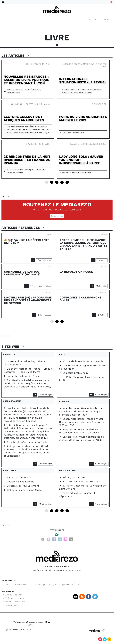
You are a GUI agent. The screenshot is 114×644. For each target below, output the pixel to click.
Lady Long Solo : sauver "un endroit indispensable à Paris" (81, 160)
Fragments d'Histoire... (40, 286)
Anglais (53, 584)
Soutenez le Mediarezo (57, 205)
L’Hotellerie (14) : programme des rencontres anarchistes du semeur (28, 300)
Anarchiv (102, 260)
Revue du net (20, 584)
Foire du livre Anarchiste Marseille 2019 (83, 118)
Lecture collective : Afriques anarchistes (24, 118)
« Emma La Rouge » (17, 477)
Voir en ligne (45, 395)
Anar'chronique (13, 401)
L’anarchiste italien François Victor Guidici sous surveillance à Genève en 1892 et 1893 (82, 422)
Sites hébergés (38, 584)
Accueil (93, 19)
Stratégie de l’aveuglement (21, 486)
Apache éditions (68, 470)
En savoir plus (57, 216)
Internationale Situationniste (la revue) (82, 80)
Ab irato (9, 354)
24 (67, 182)
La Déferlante (44, 260)
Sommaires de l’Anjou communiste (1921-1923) (22, 273)
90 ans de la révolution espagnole (81, 361)
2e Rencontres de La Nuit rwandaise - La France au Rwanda (27, 160)
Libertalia (101, 286)
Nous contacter (11, 605)
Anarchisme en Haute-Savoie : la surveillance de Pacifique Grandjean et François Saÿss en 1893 (84, 244)
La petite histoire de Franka (22, 376)
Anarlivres (11, 470)
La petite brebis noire (74, 373)
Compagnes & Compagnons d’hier (81, 299)
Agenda (64, 584)
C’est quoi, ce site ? (12, 595)
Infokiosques (44, 315)
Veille (7, 584)
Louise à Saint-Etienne (19, 482)
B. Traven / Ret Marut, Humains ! (80, 481)
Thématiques (106, 19)
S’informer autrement (13, 598)
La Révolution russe (76, 272)
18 (62, 182)
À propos (77, 584)
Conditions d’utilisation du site (27, 622)
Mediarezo (12, 630)
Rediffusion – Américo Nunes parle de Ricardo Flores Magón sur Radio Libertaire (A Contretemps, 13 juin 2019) (27, 383)
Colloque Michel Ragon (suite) (23, 490)
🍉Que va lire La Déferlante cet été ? (27, 241)
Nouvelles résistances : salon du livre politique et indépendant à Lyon (26, 80)
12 (57, 182)
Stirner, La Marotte (72, 477)
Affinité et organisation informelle (26, 442)
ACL (62, 354)
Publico (102, 315)
